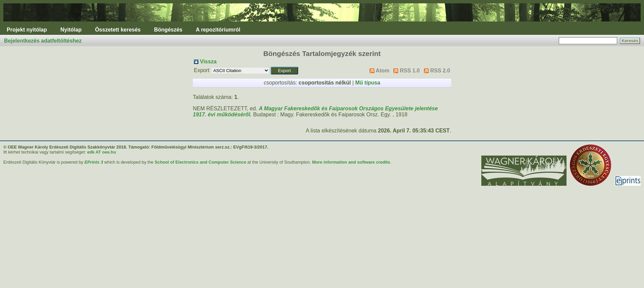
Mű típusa (368, 83)
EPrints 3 (94, 162)
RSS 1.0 (410, 71)
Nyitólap (71, 30)
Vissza (208, 62)
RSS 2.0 (440, 71)
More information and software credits (351, 162)
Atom (383, 71)
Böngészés (168, 30)
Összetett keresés (118, 30)
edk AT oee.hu (102, 152)
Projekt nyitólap (27, 30)
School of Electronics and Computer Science (200, 162)
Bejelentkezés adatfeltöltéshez (43, 41)
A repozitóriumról (218, 30)
